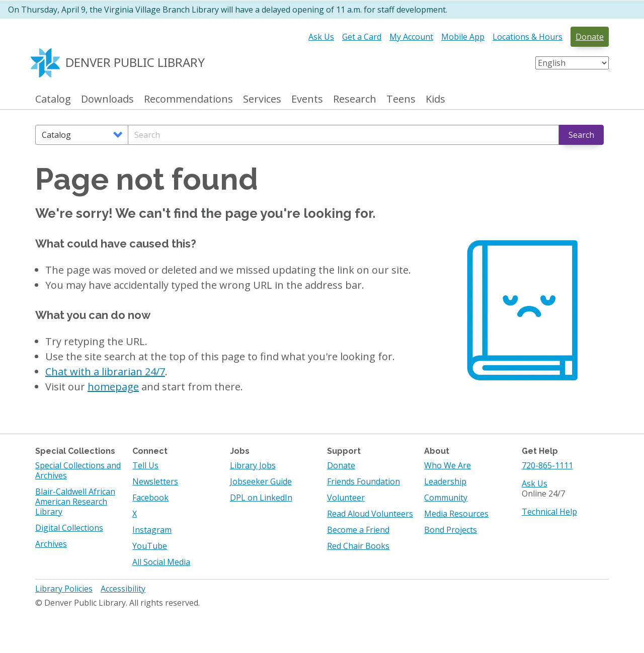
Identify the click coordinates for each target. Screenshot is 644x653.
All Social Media (161, 562)
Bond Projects (451, 530)
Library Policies (64, 589)
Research (355, 99)
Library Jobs (253, 465)
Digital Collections (69, 528)
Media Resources (456, 514)
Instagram (152, 530)
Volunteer (346, 498)
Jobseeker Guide (261, 481)
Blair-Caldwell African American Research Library (75, 502)
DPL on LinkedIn (261, 498)
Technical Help (549, 512)
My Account (411, 37)
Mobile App (463, 37)
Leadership (445, 481)
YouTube (150, 546)
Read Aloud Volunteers (370, 514)
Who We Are (448, 465)
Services (262, 99)
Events (307, 99)
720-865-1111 (547, 465)
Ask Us (321, 37)
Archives (51, 544)
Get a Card (362, 37)
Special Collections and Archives (78, 470)
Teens (401, 99)
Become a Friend (358, 530)
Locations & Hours (528, 37)
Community (446, 498)
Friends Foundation (364, 481)
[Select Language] (572, 63)
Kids (435, 99)
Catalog (53, 99)
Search (581, 135)
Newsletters (155, 481)
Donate (590, 37)
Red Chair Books (358, 546)
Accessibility (123, 589)
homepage (113, 387)
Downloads (107, 99)
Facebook (150, 498)
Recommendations (188, 99)
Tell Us (145, 465)
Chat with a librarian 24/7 (105, 372)
